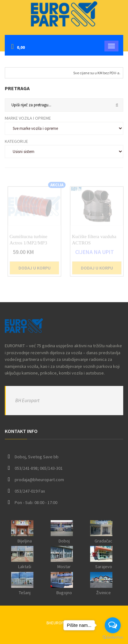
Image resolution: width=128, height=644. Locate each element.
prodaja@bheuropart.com (39, 480)
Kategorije (16, 141)
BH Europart (27, 400)
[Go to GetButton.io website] (113, 637)
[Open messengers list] (113, 625)
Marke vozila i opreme (28, 118)
